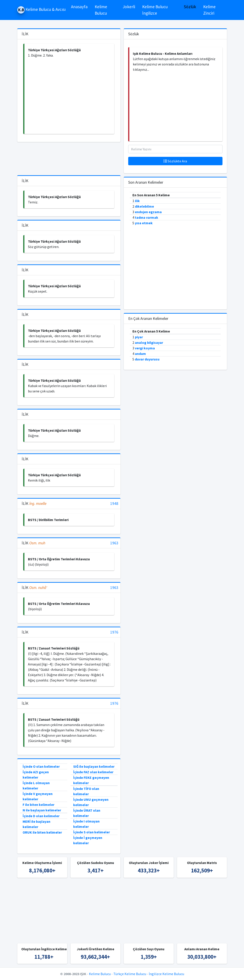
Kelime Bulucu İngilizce (155, 10)
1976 (114, 632)
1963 (114, 543)
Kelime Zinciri (209, 10)
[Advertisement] (69, 96)
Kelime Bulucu (101, 10)
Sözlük (190, 7)
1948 (114, 504)
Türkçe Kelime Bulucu (130, 974)
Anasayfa (79, 7)
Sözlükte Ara (175, 161)
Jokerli (129, 7)
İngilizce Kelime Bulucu (166, 974)
